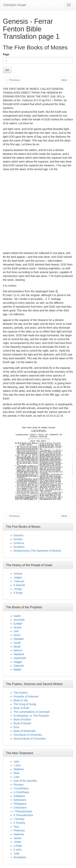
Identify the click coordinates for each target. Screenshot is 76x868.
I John (17, 765)
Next (66, 80)
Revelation (20, 857)
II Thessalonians (23, 815)
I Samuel (19, 581)
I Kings (18, 589)
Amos (17, 635)
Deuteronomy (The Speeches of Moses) (37, 551)
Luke (16, 777)
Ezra (16, 727)
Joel (16, 631)
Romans (19, 785)
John (16, 762)
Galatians (19, 796)
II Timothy (19, 823)
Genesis (18, 535)
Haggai (18, 662)
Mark (17, 773)
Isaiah (17, 616)
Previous (13, 80)
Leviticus (19, 543)
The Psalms (21, 693)
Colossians (20, 808)
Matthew (19, 769)
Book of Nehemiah (25, 731)
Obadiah (19, 639)
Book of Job (21, 700)
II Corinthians (21, 792)
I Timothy (19, 819)
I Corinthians (21, 788)
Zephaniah (20, 658)
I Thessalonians (23, 811)
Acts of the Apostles (25, 781)
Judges (18, 577)
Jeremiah (19, 620)
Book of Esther (22, 719)
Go (7, 70)
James (17, 838)
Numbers (19, 547)
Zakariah (19, 666)
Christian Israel (15, 5)
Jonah (17, 643)
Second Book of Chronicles (30, 739)
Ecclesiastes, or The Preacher (31, 716)
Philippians (20, 804)
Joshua (18, 574)
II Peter (18, 846)
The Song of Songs (25, 704)
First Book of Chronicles (28, 735)
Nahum (18, 650)
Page (6, 54)
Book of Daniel (22, 723)
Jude (16, 853)
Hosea (17, 627)
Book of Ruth (21, 708)
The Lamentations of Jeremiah (32, 712)
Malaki (17, 670)
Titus (16, 827)
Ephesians (20, 800)
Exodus (18, 539)
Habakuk (19, 654)
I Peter (17, 842)
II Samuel (19, 585)
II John (18, 850)
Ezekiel (18, 624)
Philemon (19, 830)
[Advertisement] (38, 211)
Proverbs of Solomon (26, 697)
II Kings (18, 593)
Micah (17, 647)
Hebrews (19, 834)
